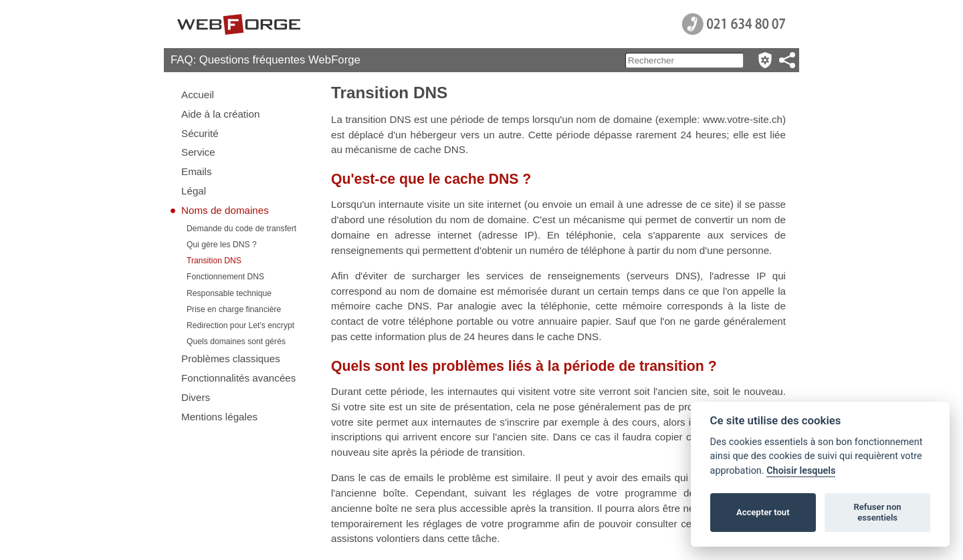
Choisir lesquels (801, 471)
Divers (196, 397)
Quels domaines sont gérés (236, 341)
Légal (194, 191)
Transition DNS (214, 261)
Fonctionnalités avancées (238, 378)
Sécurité (200, 133)
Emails (197, 171)
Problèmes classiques (231, 359)
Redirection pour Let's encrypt (240, 325)
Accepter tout (763, 512)
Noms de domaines (225, 210)
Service (198, 152)
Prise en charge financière (234, 309)
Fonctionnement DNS (225, 277)
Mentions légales (219, 417)
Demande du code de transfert (241, 229)
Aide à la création (220, 114)
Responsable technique (229, 293)
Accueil (198, 95)
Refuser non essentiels (877, 512)
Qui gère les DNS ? (222, 245)
